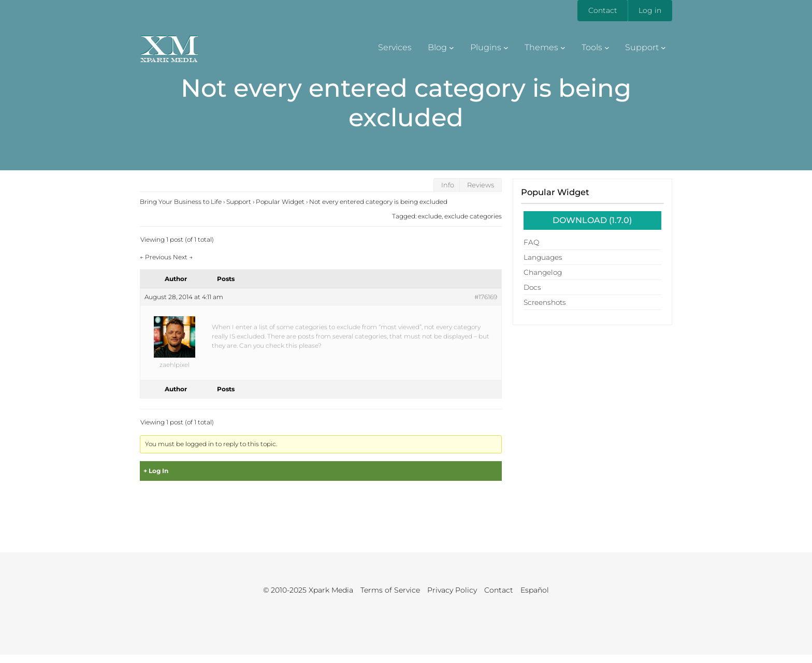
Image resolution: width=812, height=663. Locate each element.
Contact (603, 10)
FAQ (531, 242)
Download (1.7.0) (592, 220)
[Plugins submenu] (506, 48)
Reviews (481, 185)
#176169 (486, 297)
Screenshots (545, 302)
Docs (532, 287)
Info (448, 185)
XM (169, 45)
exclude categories (473, 216)
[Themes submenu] (563, 48)
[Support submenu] (663, 48)
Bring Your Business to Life (181, 202)
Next (183, 257)
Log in (650, 10)
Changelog (543, 272)
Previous (156, 257)
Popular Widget (555, 192)
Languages (543, 257)
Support (239, 202)
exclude (430, 216)
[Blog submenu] (452, 48)
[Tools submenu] (607, 48)
